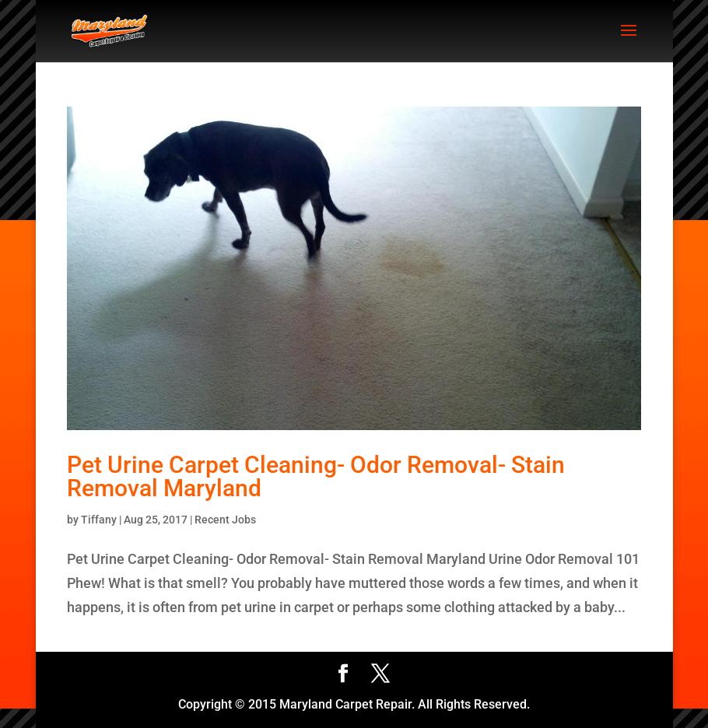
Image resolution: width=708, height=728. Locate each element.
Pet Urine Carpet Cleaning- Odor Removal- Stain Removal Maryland (316, 476)
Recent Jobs (225, 520)
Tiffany (99, 520)
